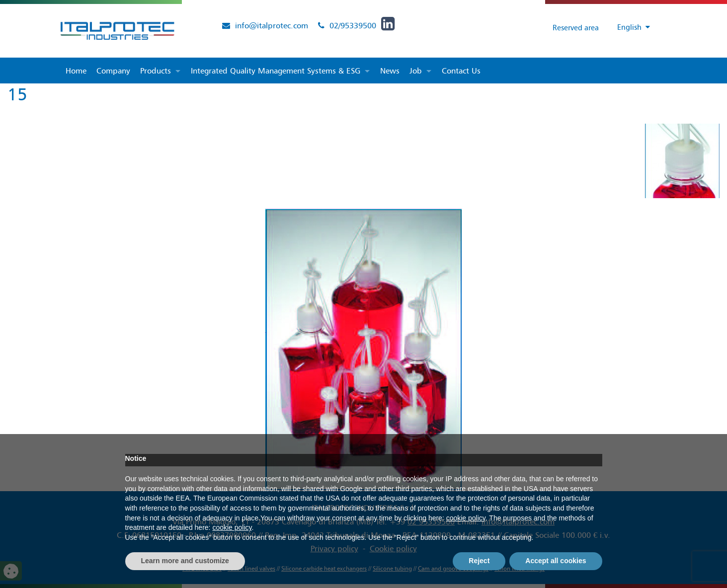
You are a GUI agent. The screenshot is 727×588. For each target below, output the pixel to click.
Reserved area (568, 27)
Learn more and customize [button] (185, 561)
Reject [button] (479, 561)
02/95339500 (353, 25)
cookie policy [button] (466, 518)
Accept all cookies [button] (556, 561)
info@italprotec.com (272, 25)
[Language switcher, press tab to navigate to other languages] (628, 28)
